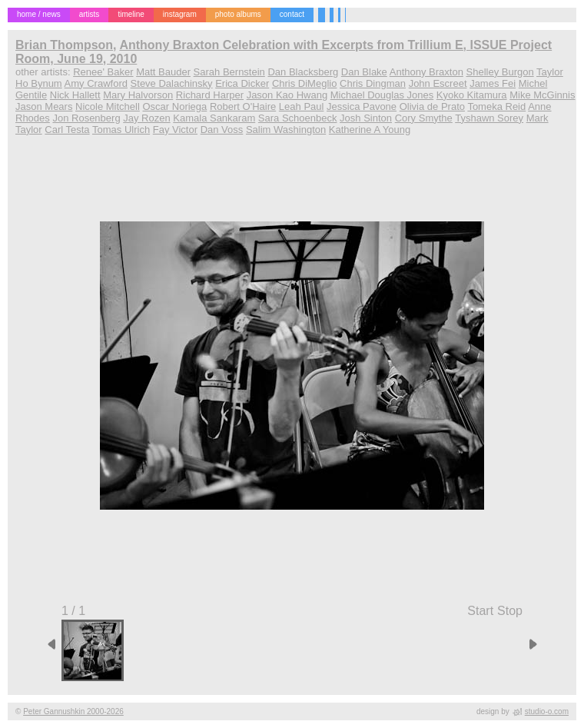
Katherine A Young (370, 130)
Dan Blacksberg (303, 72)
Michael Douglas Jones (382, 95)
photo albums (238, 14)
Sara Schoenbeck (298, 118)
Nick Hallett (75, 95)
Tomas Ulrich (121, 130)
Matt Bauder (163, 72)
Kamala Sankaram (214, 118)
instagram (180, 14)
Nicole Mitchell (108, 106)
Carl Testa (67, 130)
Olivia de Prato (432, 106)
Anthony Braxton (426, 72)
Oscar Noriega (174, 106)
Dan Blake (364, 72)
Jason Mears (44, 106)
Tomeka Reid (496, 106)
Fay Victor (175, 130)
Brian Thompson (64, 45)
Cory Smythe (424, 118)
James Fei (493, 83)
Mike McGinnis (542, 95)
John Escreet (438, 83)
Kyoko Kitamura (472, 95)
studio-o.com (547, 711)
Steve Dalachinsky (172, 83)
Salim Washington (286, 130)
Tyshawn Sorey (489, 118)
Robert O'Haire (243, 106)
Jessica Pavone (362, 106)
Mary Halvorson (138, 95)
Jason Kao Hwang (287, 95)
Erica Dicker (242, 83)
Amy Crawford (96, 83)
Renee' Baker (103, 72)
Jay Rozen (146, 118)
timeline (131, 14)
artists (90, 14)
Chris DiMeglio (305, 83)
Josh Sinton (366, 118)
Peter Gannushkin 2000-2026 (73, 711)
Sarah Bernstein (229, 72)
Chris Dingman (373, 83)
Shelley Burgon (500, 72)
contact (292, 14)
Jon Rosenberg (86, 118)
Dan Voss (222, 130)
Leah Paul (302, 106)
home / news (39, 14)
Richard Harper (210, 95)
